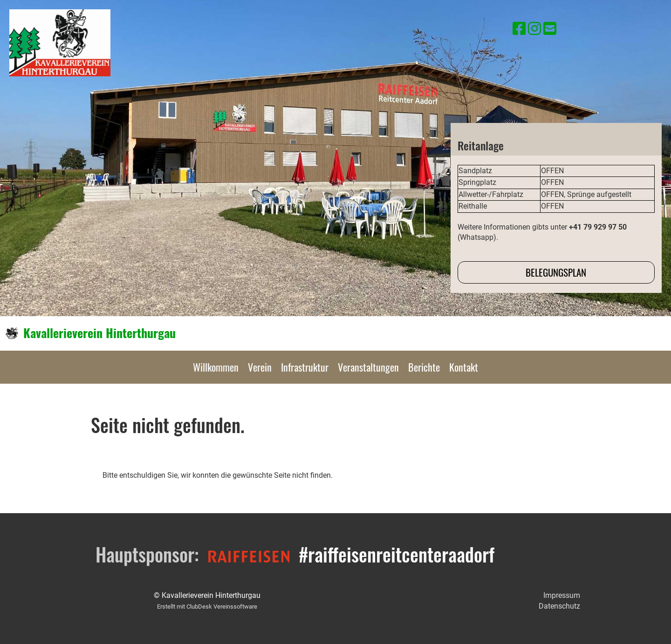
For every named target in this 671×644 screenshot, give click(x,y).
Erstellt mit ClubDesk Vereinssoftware (207, 607)
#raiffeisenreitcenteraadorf (397, 554)
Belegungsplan (556, 272)
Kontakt (464, 367)
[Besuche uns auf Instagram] (534, 29)
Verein (260, 367)
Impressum (562, 595)
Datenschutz (559, 606)
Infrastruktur (305, 367)
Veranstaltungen (368, 367)
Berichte (424, 367)
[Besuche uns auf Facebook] (519, 29)
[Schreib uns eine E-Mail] (550, 29)
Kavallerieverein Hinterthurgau (99, 333)
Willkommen (216, 367)
